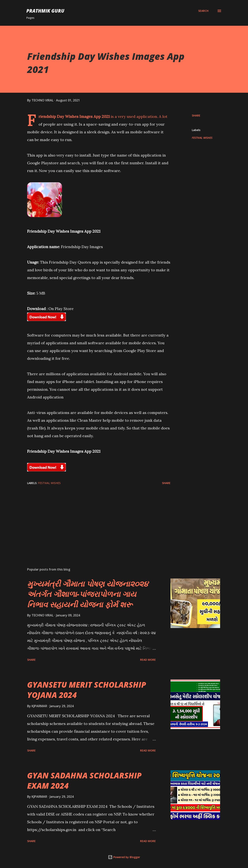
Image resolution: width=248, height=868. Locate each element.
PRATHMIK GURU (45, 11)
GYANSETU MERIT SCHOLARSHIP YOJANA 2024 (87, 690)
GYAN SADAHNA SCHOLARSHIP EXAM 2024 (84, 781)
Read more (148, 660)
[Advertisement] (93, 519)
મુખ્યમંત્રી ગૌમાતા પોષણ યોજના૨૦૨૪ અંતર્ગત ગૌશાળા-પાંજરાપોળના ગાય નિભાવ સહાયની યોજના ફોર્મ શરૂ (88, 594)
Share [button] (196, 115)
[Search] (203, 11)
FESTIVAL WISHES (202, 138)
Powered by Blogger (124, 857)
